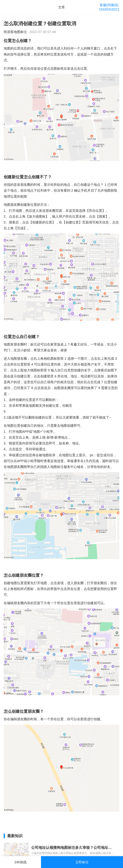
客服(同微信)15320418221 (109, 7)
